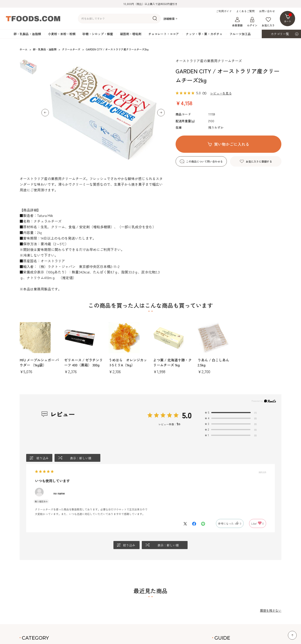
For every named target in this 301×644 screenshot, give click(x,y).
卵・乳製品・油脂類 (27, 34)
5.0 (187, 415)
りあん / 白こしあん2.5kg (213, 362)
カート (288, 18)
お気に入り (268, 22)
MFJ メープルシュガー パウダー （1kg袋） (39, 362)
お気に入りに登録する (259, 161)
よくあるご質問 (245, 11)
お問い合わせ (267, 11)
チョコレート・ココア (164, 34)
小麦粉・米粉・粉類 (62, 34)
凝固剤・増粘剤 (131, 34)
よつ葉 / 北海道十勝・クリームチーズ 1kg (172, 362)
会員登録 (237, 22)
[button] (45, 113)
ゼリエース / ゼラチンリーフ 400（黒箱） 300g (83, 362)
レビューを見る (221, 93)
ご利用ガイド (224, 11)
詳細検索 (169, 19)
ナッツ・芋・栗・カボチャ (204, 34)
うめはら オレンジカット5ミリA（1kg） (128, 362)
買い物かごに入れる (232, 144)
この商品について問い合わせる (204, 161)
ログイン (252, 22)
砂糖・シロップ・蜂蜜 (98, 34)
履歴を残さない (271, 610)
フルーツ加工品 (240, 34)
